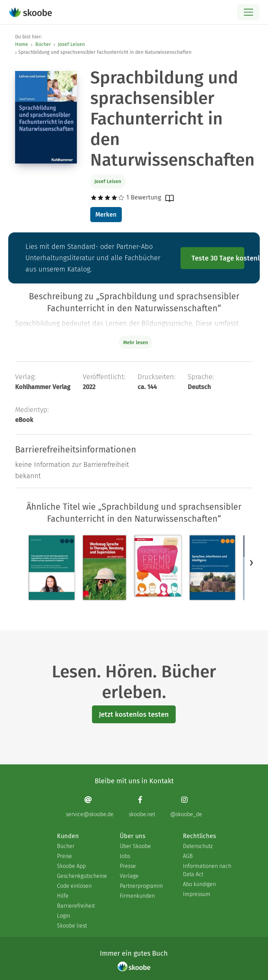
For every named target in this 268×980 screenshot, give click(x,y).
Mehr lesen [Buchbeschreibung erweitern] (136, 343)
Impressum (197, 894)
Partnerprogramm (141, 886)
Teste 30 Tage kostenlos (218, 258)
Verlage (129, 876)
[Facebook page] (142, 806)
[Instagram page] (186, 806)
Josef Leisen (71, 44)
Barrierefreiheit (76, 906)
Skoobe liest (72, 926)
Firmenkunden (137, 896)
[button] (252, 562)
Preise (65, 856)
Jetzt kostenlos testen (134, 714)
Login (63, 916)
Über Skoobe (135, 846)
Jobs (125, 856)
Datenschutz (198, 846)
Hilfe (63, 896)
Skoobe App (71, 866)
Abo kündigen (199, 884)
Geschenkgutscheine (81, 876)
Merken (106, 215)
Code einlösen (74, 886)
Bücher (43, 44)
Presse (128, 866)
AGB (188, 856)
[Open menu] (248, 12)
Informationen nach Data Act (207, 870)
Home (22, 44)
